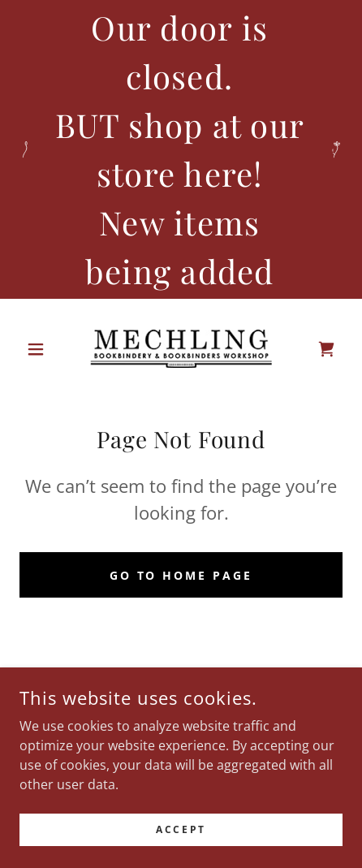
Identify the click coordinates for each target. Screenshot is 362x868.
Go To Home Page (181, 575)
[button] (44, 349)
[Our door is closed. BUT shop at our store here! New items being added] (181, 149)
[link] (181, 349)
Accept (181, 841)
